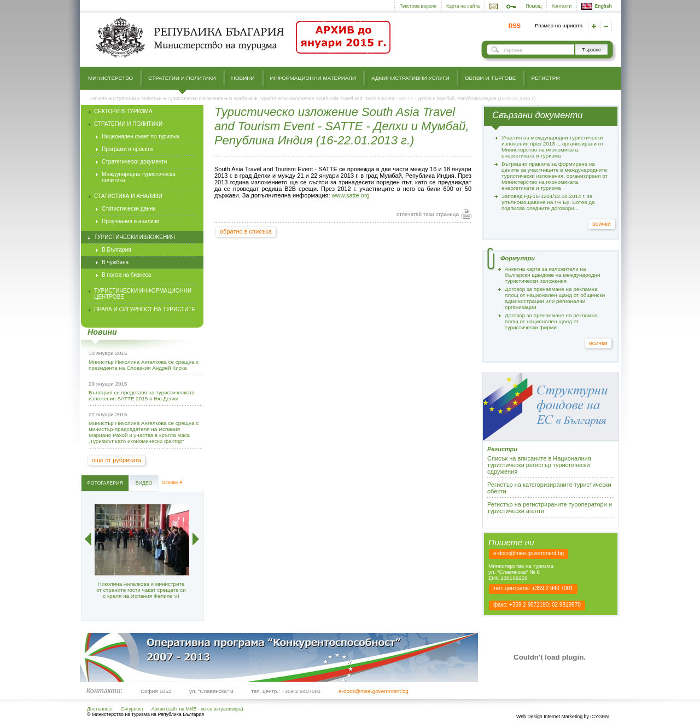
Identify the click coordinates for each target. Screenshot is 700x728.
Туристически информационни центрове (143, 294)
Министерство (110, 78)
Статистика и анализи (128, 196)
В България (116, 250)
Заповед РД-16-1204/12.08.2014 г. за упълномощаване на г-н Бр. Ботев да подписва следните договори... (548, 202)
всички (602, 224)
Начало (99, 98)
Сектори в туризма (123, 111)
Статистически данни (129, 209)
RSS (515, 26)
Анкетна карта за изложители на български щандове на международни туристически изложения (552, 275)
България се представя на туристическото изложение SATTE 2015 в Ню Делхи (142, 395)
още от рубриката (116, 460)
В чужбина (241, 98)
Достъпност (100, 709)
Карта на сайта (463, 6)
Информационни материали (313, 78)
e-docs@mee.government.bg (529, 553)
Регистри (545, 78)
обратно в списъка (246, 231)
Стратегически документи (134, 162)
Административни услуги (410, 78)
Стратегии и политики (182, 78)
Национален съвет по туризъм (140, 136)
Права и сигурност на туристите (145, 309)
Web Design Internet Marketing (549, 717)
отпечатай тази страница (428, 214)
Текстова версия (418, 6)
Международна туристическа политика (139, 177)
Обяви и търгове (491, 78)
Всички (170, 482)
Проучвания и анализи (130, 221)
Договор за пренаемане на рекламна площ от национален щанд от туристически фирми (551, 321)
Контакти (562, 6)
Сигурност (132, 709)
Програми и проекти (127, 149)
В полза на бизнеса (126, 275)
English (597, 6)
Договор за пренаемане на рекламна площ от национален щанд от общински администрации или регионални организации (555, 298)
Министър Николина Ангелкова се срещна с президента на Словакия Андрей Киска (144, 365)
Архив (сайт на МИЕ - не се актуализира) (197, 709)
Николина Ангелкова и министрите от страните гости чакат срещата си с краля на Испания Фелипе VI (141, 590)
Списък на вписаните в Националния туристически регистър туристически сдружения (539, 465)
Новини (243, 78)
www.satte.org (351, 195)
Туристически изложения (195, 98)
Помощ (533, 6)
